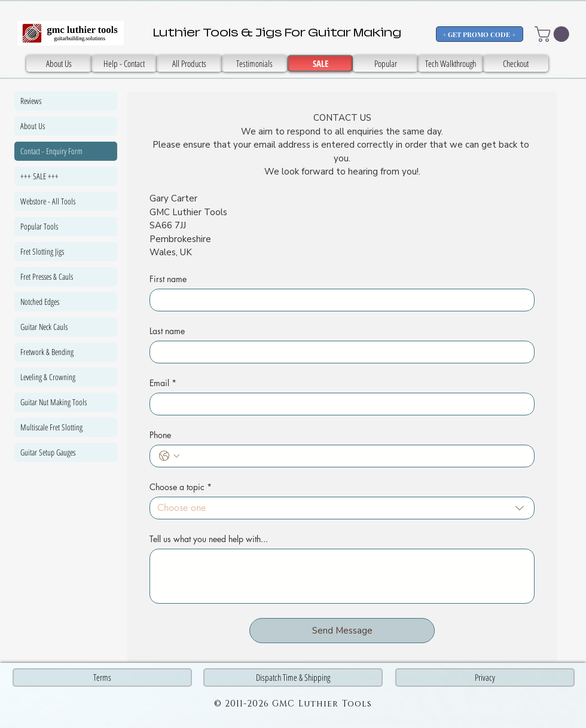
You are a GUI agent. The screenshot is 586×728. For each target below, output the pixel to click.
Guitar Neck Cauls (44, 327)
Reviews (31, 101)
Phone (160, 435)
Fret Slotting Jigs (42, 251)
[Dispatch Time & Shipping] (293, 677)
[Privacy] (485, 677)
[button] (554, 34)
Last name (167, 331)
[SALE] (254, 63)
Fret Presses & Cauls (47, 276)
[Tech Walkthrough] (451, 63)
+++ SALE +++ (39, 176)
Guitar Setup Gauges (48, 452)
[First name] (338, 300)
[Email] (338, 404)
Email (163, 383)
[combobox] (342, 508)
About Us (33, 126)
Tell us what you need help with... (209, 539)
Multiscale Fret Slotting (51, 427)
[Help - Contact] (124, 63)
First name (168, 279)
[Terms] (102, 677)
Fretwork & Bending (47, 352)
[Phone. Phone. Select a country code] (169, 456)
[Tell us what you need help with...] (342, 576)
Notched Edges (40, 302)
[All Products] (189, 63)
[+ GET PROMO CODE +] (480, 34)
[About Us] (59, 63)
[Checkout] (516, 63)
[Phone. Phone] (354, 456)
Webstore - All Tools (48, 201)
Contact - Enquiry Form (51, 151)
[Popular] (385, 63)
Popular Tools (39, 226)
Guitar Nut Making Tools (54, 402)
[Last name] (338, 352)
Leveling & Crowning (48, 377)
